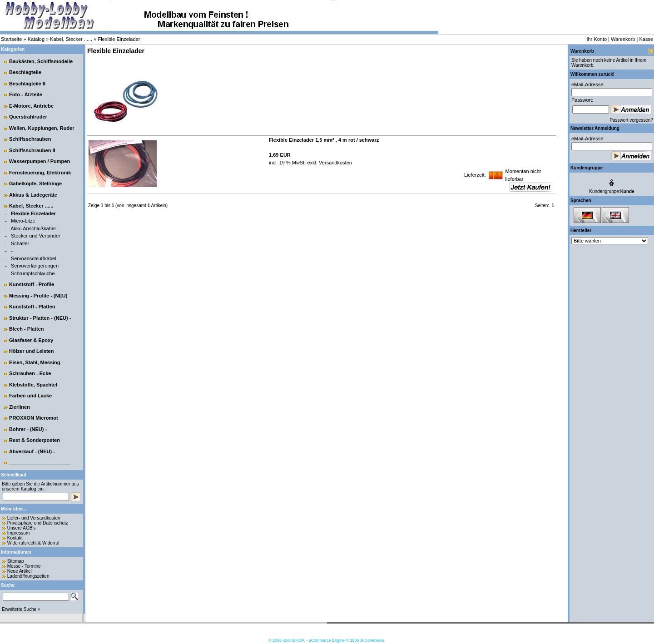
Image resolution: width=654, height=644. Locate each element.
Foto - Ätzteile (26, 94)
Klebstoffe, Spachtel (33, 385)
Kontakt (15, 538)
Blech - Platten (26, 329)
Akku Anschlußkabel (33, 228)
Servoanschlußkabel (34, 258)
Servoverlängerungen (35, 266)
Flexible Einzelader (119, 39)
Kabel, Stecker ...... (71, 39)
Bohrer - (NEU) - (28, 429)
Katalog (36, 39)
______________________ (40, 462)
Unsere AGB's (22, 528)
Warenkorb (623, 39)
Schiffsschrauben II (32, 150)
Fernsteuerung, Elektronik (40, 173)
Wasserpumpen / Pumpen (40, 161)
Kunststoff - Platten (32, 307)
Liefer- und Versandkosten (34, 518)
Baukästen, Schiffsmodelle (41, 61)
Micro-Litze (23, 221)
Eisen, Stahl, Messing (35, 362)
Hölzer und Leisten (31, 351)
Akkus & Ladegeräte (33, 195)
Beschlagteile (25, 72)
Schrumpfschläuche (33, 273)
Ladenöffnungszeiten (28, 576)
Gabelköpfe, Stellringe (35, 183)
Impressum (18, 533)
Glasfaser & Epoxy (31, 340)
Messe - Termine (24, 566)
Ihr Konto (597, 39)
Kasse (646, 39)
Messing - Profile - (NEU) (38, 296)
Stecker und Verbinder (36, 236)
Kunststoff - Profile (32, 284)
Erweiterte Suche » (21, 609)
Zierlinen (20, 407)
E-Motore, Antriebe (31, 106)
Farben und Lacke (30, 396)
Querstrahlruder (28, 117)
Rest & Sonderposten (35, 440)
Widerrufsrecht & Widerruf (33, 543)
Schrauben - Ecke (30, 373)
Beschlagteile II (27, 84)
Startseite (11, 39)
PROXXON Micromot (34, 418)
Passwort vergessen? (631, 120)
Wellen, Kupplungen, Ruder (42, 128)
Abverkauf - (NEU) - (32, 451)
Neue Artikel (20, 571)
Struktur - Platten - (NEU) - (40, 318)
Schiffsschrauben (30, 139)
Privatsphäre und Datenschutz (38, 523)
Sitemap (16, 561)
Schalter (20, 243)
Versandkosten (335, 163)
